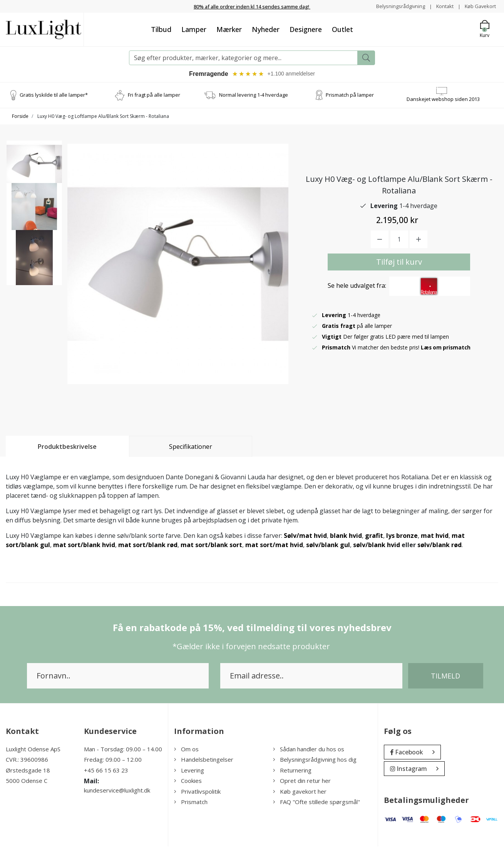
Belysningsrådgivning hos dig (315, 761)
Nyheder (266, 30)
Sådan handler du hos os (309, 751)
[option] (34, 173)
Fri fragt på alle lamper (154, 97)
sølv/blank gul (328, 546)
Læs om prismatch (447, 349)
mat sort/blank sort (211, 546)
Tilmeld (445, 677)
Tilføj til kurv (399, 263)
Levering (189, 772)
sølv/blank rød (440, 546)
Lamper (194, 30)
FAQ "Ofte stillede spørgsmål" (316, 804)
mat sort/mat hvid (274, 546)
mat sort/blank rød (148, 546)
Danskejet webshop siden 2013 (443, 101)
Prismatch (191, 804)
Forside (20, 118)
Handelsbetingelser (204, 761)
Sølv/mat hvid (305, 537)
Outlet (342, 30)
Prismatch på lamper (350, 97)
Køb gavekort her (300, 793)
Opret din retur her (302, 783)
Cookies (188, 783)
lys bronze (402, 537)
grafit (374, 537)
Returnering (292, 772)
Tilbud (161, 30)
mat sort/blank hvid (84, 546)
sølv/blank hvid (377, 546)
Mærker (229, 30)
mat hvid (435, 537)
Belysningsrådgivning (394, 6)
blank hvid (346, 537)
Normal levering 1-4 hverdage (254, 97)
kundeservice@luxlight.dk (117, 792)
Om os (186, 751)
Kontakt (441, 6)
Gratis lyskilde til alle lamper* (54, 97)
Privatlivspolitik (197, 793)
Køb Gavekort (479, 6)
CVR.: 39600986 (27, 761)
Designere (306, 30)
